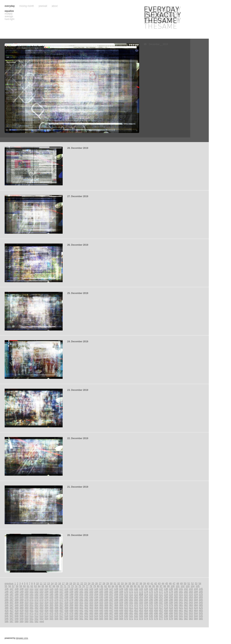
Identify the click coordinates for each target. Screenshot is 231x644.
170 (126, 592)
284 (96, 600)
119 (71, 589)
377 (161, 605)
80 (98, 586)
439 (71, 611)
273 (41, 600)
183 (191, 592)
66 (46, 586)
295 (151, 600)
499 (171, 613)
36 (133, 584)
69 (58, 586)
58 (17, 586)
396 (56, 608)
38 (141, 584)
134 (146, 589)
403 (91, 608)
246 (106, 597)
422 (186, 608)
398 (66, 608)
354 (46, 605)
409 (121, 608)
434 (46, 611)
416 (156, 608)
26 (96, 584)
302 (186, 600)
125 (101, 589)
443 (91, 611)
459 (171, 611)
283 (91, 600)
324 (96, 602)
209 (121, 594)
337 (161, 602)
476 (56, 613)
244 (96, 597)
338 (166, 602)
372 (136, 605)
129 (121, 589)
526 (106, 616)
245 (101, 597)
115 (51, 589)
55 (6, 586)
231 (32, 597)
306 (7, 602)
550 (26, 619)
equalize (9, 11)
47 (174, 584)
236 (56, 597)
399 (71, 608)
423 (191, 608)
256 (156, 597)
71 (65, 586)
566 (106, 619)
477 (61, 613)
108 (17, 589)
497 (161, 613)
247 (111, 597)
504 (196, 613)
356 (56, 605)
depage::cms (22, 638)
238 (66, 597)
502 (186, 613)
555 (51, 619)
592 (37, 621)
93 (146, 586)
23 (85, 584)
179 (171, 592)
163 (91, 592)
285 (101, 600)
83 (109, 586)
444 (96, 611)
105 (198, 586)
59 (21, 586)
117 (61, 589)
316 (56, 602)
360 (76, 605)
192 (37, 594)
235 (51, 597)
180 (176, 592)
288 (116, 600)
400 (76, 608)
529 (121, 616)
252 (136, 597)
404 (96, 608)
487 (111, 613)
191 (32, 594)
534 (146, 616)
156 (56, 592)
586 (7, 621)
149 (21, 592)
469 (21, 613)
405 (101, 608)
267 (12, 600)
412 (136, 608)
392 (37, 608)
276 (56, 600)
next (42, 621)
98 (165, 586)
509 (21, 616)
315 (51, 602)
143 (191, 589)
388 (17, 608)
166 (106, 592)
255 (151, 597)
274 (46, 600)
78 (91, 586)
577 (161, 619)
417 (161, 608)
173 (141, 592)
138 (166, 589)
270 (26, 600)
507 (12, 616)
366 (106, 605)
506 (7, 616)
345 (201, 602)
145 (201, 589)
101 (178, 586)
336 (156, 602)
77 (87, 586)
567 (111, 619)
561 (81, 619)
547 (12, 619)
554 (46, 619)
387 (12, 608)
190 (26, 594)
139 (171, 589)
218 (166, 594)
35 (130, 584)
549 (21, 619)
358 (66, 605)
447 (111, 611)
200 (76, 594)
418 (166, 608)
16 (59, 584)
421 (181, 608)
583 (191, 619)
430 (26, 611)
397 (61, 608)
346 (7, 605)
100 (173, 586)
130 (126, 589)
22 (82, 584)
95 (154, 586)
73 (72, 586)
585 (201, 619)
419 (171, 608)
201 (81, 594)
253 (141, 597)
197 (61, 594)
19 (71, 584)
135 (151, 589)
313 (41, 602)
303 (191, 600)
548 (17, 619)
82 (106, 586)
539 (171, 616)
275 (51, 600)
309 (21, 602)
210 (126, 594)
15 (56, 584)
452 (136, 611)
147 (12, 592)
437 (61, 611)
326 (106, 602)
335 (151, 602)
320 (76, 602)
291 (131, 600)
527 (111, 616)
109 (21, 589)
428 (17, 611)
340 (176, 602)
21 (78, 584)
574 (146, 619)
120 (76, 589)
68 (54, 586)
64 (39, 586)
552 (37, 619)
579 (171, 619)
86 (120, 586)
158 (66, 592)
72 (69, 586)
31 (115, 584)
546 (7, 619)
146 (7, 592)
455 (151, 611)
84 (113, 586)
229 (21, 597)
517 (61, 616)
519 (71, 616)
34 (126, 584)
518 (66, 616)
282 (86, 600)
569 (121, 619)
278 (66, 600)
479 (71, 613)
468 (17, 613)
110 (26, 589)
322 (86, 602)
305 (201, 600)
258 (166, 597)
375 (151, 605)
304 (196, 600)
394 (46, 608)
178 (166, 592)
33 (122, 584)
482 (86, 613)
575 (151, 619)
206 (106, 594)
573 (141, 619)
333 (141, 602)
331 (131, 602)
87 (124, 586)
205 (101, 594)
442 (86, 611)
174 (146, 592)
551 (32, 619)
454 (146, 611)
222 (186, 594)
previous (9, 584)
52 (192, 584)
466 (7, 613)
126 (106, 589)
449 (121, 611)
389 (21, 608)
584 (196, 619)
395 (51, 608)
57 (13, 586)
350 (26, 605)
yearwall (43, 6)
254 (146, 597)
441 (81, 611)
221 (181, 594)
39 (144, 584)
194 (46, 594)
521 (81, 616)
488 (116, 613)
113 (41, 589)
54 (200, 584)
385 (201, 605)
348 (17, 605)
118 (66, 589)
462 (186, 611)
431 (32, 611)
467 (12, 613)
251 (131, 597)
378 (166, 605)
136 (156, 589)
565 (101, 619)
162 (86, 592)
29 (108, 584)
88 (128, 586)
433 (41, 611)
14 (52, 584)
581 (181, 619)
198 (66, 594)
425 (201, 608)
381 (181, 605)
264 (196, 597)
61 (28, 586)
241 (81, 597)
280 (76, 600)
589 (21, 621)
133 (141, 589)
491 (131, 613)
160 (76, 592)
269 (21, 600)
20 (74, 584)
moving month (27, 6)
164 (96, 592)
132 (136, 589)
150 (26, 592)
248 (116, 597)
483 (91, 613)
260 (176, 597)
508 (17, 616)
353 (41, 605)
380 (176, 605)
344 (196, 602)
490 (126, 613)
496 (156, 613)
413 (141, 608)
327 (111, 602)
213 (141, 594)
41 (152, 584)
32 (119, 584)
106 (7, 589)
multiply (9, 14)
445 (101, 611)
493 (141, 613)
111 (32, 589)
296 (156, 600)
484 (96, 613)
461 (181, 611)
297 (161, 600)
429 (21, 611)
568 (116, 619)
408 (116, 608)
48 (178, 584)
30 (111, 584)
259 (171, 597)
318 (66, 602)
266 (7, 600)
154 (46, 592)
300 (176, 600)
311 (32, 602)
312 (37, 602)
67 (50, 586)
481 (81, 613)
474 (46, 613)
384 (196, 605)
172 (136, 592)
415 (151, 608)
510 (26, 616)
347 (12, 605)
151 (32, 592)
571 (131, 619)
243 (91, 597)
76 (83, 586)
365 (101, 605)
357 (61, 605)
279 (71, 600)
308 (17, 602)
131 (131, 589)
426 (7, 611)
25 (93, 584)
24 (89, 584)
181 (181, 592)
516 (56, 616)
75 (80, 586)
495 (151, 613)
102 (183, 586)
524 (96, 616)
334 (146, 602)
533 (141, 616)
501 (181, 613)
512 (37, 616)
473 (41, 613)
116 (56, 589)
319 (71, 602)
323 (91, 602)
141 (181, 589)
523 (91, 616)
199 (71, 594)
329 (121, 602)
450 (126, 611)
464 (196, 611)
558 (66, 619)
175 (151, 592)
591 (32, 621)
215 (151, 594)
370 (126, 605)
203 (91, 594)
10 (37, 584)
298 (166, 600)
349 (21, 605)
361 (81, 605)
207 (111, 594)
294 (146, 600)
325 (101, 602)
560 (76, 619)
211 (131, 594)
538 (166, 616)
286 (106, 600)
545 (201, 616)
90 (135, 586)
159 (71, 592)
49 (181, 584)
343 (191, 602)
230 (26, 597)
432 (37, 611)
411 (131, 608)
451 (131, 611)
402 (86, 608)
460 (176, 611)
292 (136, 600)
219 (171, 594)
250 (126, 597)
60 (24, 586)
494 (146, 613)
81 (102, 586)
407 (111, 608)
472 (37, 613)
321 (81, 602)
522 (86, 616)
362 (86, 605)
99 (168, 586)
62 (32, 586)
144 (196, 589)
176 (156, 592)
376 (156, 605)
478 (66, 613)
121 (81, 589)
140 (176, 589)
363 (91, 605)
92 (142, 586)
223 (191, 594)
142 (186, 589)
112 (37, 589)
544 (196, 616)
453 (141, 611)
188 (17, 594)
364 (96, 605)
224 (196, 594)
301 (181, 600)
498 (166, 613)
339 (171, 602)
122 (86, 589)
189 (21, 594)
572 (136, 619)
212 (136, 594)
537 (161, 616)
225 (201, 594)
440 (76, 611)
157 (61, 592)
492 (136, 613)
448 (116, 611)
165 (101, 592)
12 (45, 584)
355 (51, 605)
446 (106, 611)
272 (37, 600)
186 (7, 594)
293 (141, 600)
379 (171, 605)
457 (161, 611)
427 (12, 611)
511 (32, 616)
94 (150, 586)
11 (41, 584)
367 (111, 605)
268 (17, 600)
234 (46, 597)
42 (156, 584)
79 (94, 586)
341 (181, 602)
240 (76, 597)
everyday (10, 6)
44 (163, 584)
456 (156, 611)
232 (37, 597)
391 (32, 608)
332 (136, 602)
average (9, 16)
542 (186, 616)
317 (61, 602)
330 (126, 602)
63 (35, 586)
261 (181, 597)
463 (191, 611)
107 (12, 589)
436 (56, 611)
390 (26, 608)
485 (101, 613)
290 (126, 600)
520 (76, 616)
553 (41, 619)
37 (137, 584)
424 (196, 608)
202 (86, 594)
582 (186, 619)
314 (46, 602)
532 (136, 616)
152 (37, 592)
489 (121, 613)
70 (61, 586)
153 (41, 592)
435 (51, 611)
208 (116, 594)
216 (156, 594)
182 (186, 592)
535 (151, 616)
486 (106, 613)
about (55, 6)
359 (71, 605)
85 (117, 586)
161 (81, 592)
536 (156, 616)
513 (41, 616)
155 (51, 592)
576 (156, 619)
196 (56, 594)
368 (116, 605)
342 (186, 602)
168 (116, 592)
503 (191, 613)
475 (51, 613)
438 (66, 611)
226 (7, 597)
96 (157, 586)
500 (176, 613)
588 (17, 621)
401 (81, 608)
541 (181, 616)
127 (111, 589)
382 (186, 605)
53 (196, 584)
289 (121, 600)
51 (189, 584)
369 (121, 605)
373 (141, 605)
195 (51, 594)
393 (41, 608)
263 (191, 597)
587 (12, 621)
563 (91, 619)
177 (161, 592)
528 (116, 616)
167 (111, 592)
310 (26, 602)
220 (176, 594)
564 (96, 619)
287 (111, 600)
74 (76, 586)
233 (41, 597)
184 (196, 592)
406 (106, 608)
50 (185, 584)
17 (63, 584)
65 (43, 586)
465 (201, 611)
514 (46, 616)
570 (126, 619)
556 (56, 619)
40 (148, 584)
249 (121, 597)
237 (61, 597)
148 (17, 592)
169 (121, 592)
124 (96, 589)
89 (131, 586)
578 (166, 619)
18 (67, 584)
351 (32, 605)
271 (32, 600)
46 (170, 584)
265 (201, 597)
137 (161, 589)
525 (101, 616)
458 (166, 611)
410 (126, 608)
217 (161, 594)
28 (104, 584)
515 (51, 616)
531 (131, 616)
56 (10, 586)
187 (12, 594)
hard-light (9, 19)
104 (193, 586)
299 (171, 600)
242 (86, 597)
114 (46, 589)
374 (146, 605)
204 (96, 594)
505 (201, 613)
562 (86, 619)
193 (41, 594)
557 (61, 619)
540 (176, 616)
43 (159, 584)
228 (17, 597)
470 (26, 613)
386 (7, 608)
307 (12, 602)
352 (37, 605)
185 (201, 592)
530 (126, 616)
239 (71, 597)
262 (186, 597)
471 (32, 613)
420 (176, 608)
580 (176, 619)
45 (167, 584)
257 (161, 597)
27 (100, 584)
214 (146, 594)
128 (116, 589)
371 (131, 605)
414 (146, 608)
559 (71, 619)
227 (12, 597)
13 (48, 584)
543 (191, 616)
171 (131, 592)
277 (61, 600)
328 (116, 602)
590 (26, 621)
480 (76, 613)
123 (91, 589)
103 (188, 586)
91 (139, 586)
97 (161, 586)
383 (191, 605)
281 (81, 600)
